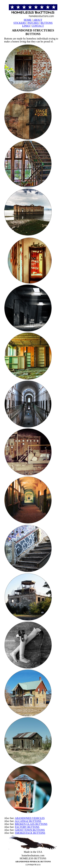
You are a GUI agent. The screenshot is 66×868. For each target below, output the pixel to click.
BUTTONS (47, 23)
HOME (28, 20)
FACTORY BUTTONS (27, 827)
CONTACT (38, 26)
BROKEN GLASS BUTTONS (31, 824)
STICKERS (20, 23)
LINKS (26, 26)
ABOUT (38, 20)
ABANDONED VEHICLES (30, 818)
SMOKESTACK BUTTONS (30, 833)
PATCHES (33, 23)
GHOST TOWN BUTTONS (30, 830)
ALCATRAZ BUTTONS (28, 821)
